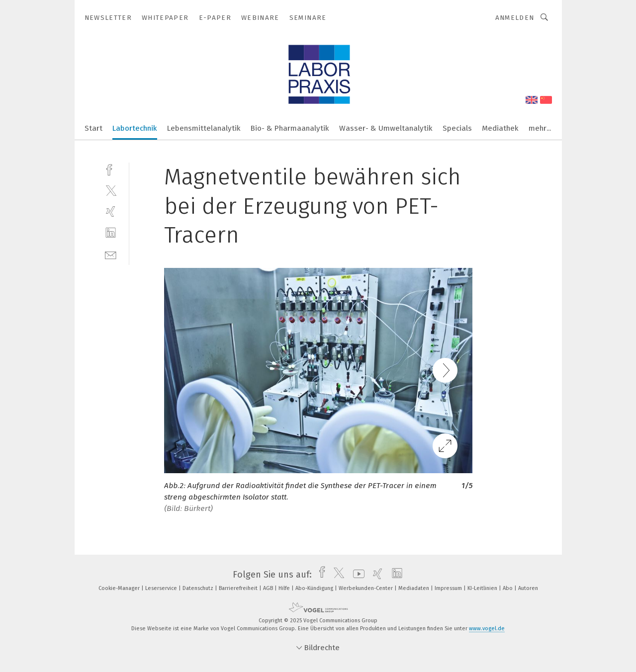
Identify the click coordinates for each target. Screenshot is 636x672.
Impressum (449, 588)
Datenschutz (199, 588)
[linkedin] (111, 233)
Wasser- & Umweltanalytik (386, 128)
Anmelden (515, 18)
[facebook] (111, 169)
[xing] (111, 211)
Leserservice (162, 588)
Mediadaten (414, 588)
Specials (457, 128)
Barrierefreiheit (239, 588)
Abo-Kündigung (315, 588)
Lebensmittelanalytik (204, 128)
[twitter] (111, 190)
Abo (508, 588)
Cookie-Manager (120, 588)
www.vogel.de (487, 629)
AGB (269, 588)
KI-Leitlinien (483, 588)
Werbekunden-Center (366, 588)
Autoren (528, 588)
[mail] (111, 254)
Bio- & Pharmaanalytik (290, 128)
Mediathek (500, 128)
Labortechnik (135, 128)
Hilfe (285, 588)
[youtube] (356, 575)
